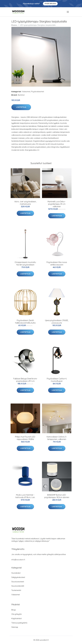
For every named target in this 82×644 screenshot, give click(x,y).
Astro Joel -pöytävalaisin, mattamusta (25, 203)
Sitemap (15, 627)
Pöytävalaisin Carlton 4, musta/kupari (57, 380)
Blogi (13, 610)
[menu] (68, 12)
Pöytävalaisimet (38, 92)
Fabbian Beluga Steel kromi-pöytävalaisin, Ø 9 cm (25, 380)
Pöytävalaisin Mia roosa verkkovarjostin (57, 263)
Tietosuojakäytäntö (19, 623)
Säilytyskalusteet (18, 577)
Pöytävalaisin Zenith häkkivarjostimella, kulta (25, 322)
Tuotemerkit (16, 590)
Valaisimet (26, 92)
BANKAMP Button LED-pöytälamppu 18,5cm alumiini (57, 496)
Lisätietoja (21, 107)
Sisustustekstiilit (18, 586)
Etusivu (14, 25)
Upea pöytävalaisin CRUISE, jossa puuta (57, 322)
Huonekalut (16, 573)
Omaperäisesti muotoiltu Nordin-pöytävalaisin (25, 263)
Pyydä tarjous (50, 4)
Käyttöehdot (17, 618)
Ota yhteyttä (16, 614)
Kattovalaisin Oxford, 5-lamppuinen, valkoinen (57, 438)
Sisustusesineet (18, 582)
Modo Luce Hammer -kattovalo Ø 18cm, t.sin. (25, 496)
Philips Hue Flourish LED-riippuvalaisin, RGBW (25, 438)
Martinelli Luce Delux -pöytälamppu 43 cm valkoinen (57, 204)
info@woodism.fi (18, 560)
